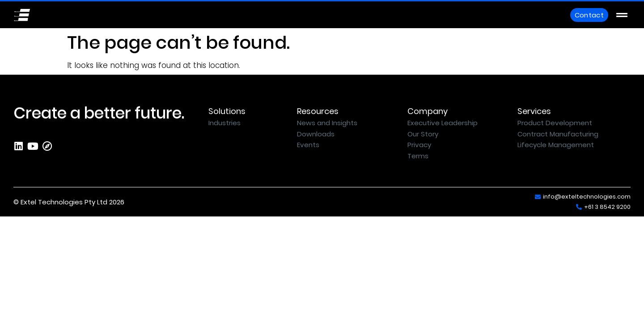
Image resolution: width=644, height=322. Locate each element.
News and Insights (327, 123)
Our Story (423, 134)
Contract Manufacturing (558, 134)
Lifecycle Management (556, 145)
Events (308, 145)
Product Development (555, 123)
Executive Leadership (443, 123)
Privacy (419, 145)
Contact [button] (589, 15)
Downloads (316, 134)
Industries (225, 123)
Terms (418, 156)
